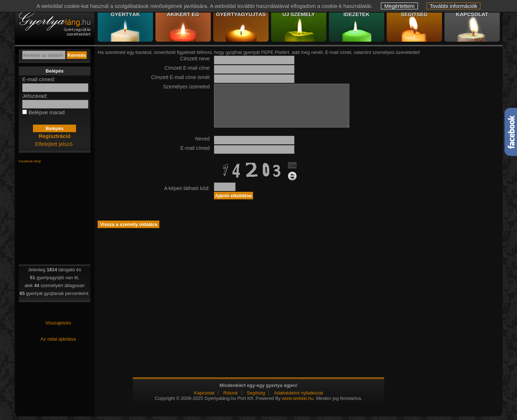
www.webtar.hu (297, 398)
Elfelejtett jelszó (54, 144)
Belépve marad (46, 112)
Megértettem (399, 6)
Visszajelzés (58, 323)
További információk (454, 6)
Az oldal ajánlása (58, 339)
